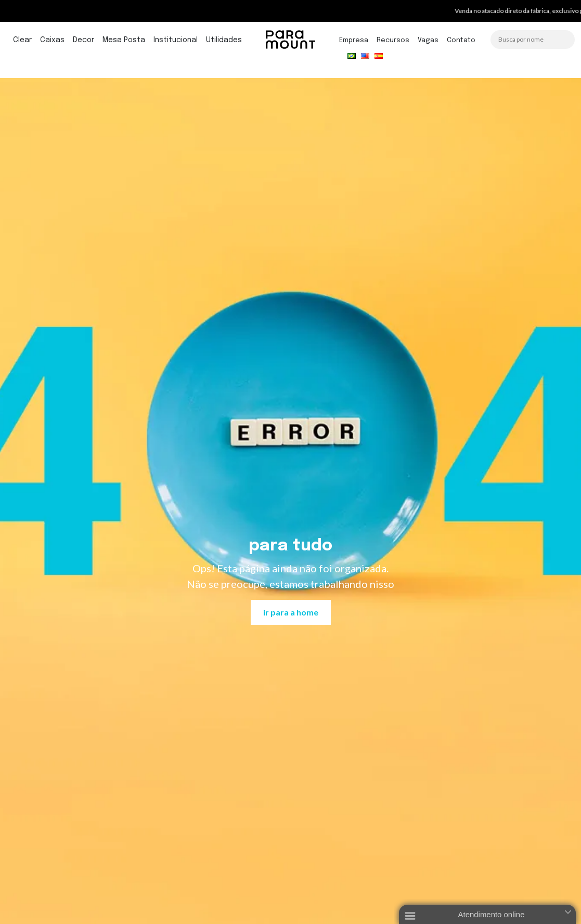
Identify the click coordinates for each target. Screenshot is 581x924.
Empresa (354, 40)
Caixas (52, 40)
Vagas (428, 40)
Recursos (393, 40)
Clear (22, 40)
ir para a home (291, 612)
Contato (461, 40)
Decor (83, 40)
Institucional (176, 40)
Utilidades (224, 40)
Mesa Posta (124, 40)
